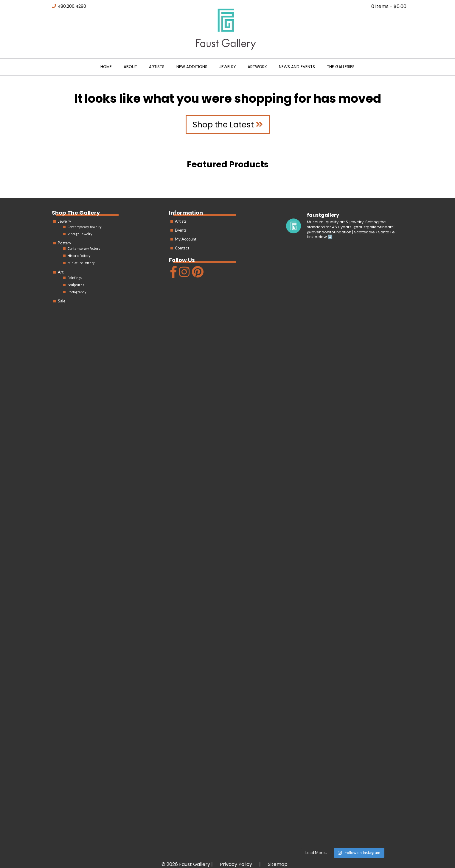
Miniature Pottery (81, 263)
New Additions (192, 67)
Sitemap (278, 864)
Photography (77, 292)
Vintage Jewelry (80, 234)
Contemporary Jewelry (84, 227)
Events (181, 230)
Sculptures (76, 285)
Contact (182, 248)
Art (61, 272)
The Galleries (341, 67)
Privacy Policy (236, 864)
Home (106, 67)
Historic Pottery (79, 256)
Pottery (65, 243)
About (130, 67)
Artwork (257, 67)
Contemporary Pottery (84, 248)
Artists (157, 67)
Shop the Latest (228, 125)
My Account (186, 239)
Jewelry (228, 67)
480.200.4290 (72, 6)
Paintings (75, 278)
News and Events (297, 67)
